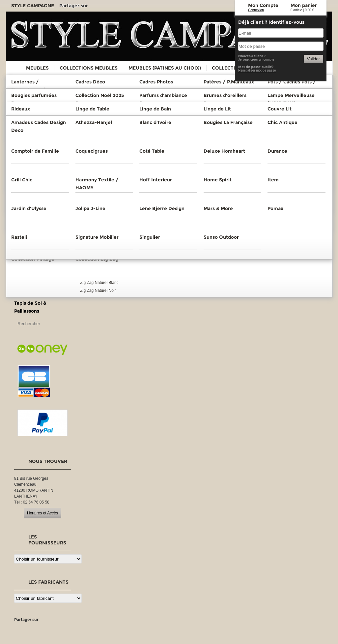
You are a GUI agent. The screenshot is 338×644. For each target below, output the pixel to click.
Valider (313, 59)
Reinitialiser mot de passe (257, 70)
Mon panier (304, 5)
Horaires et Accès (42, 513)
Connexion (256, 10)
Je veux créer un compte (256, 60)
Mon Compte (263, 5)
